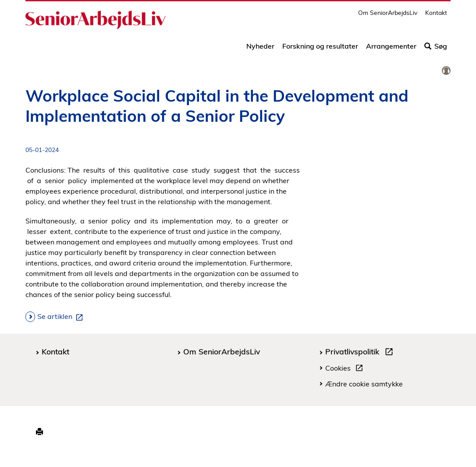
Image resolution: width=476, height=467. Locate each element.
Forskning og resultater (320, 49)
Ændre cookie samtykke (364, 384)
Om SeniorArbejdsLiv (388, 16)
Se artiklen (62, 317)
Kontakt (436, 16)
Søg (436, 49)
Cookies (346, 369)
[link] (446, 71)
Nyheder (260, 49)
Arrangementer (391, 49)
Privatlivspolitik (361, 353)
